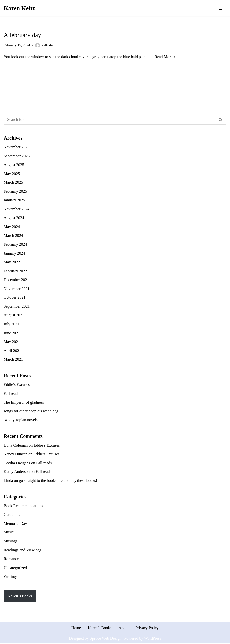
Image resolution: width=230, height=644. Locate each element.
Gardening (12, 515)
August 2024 (14, 218)
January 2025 (14, 200)
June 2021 (12, 333)
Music (9, 533)
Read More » (165, 57)
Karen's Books (20, 597)
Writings (11, 577)
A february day (22, 35)
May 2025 (12, 174)
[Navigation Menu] (220, 8)
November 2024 (17, 209)
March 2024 (13, 236)
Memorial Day (15, 524)
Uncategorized (15, 568)
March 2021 (13, 360)
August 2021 (14, 315)
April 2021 (12, 351)
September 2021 (17, 307)
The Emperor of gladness (24, 403)
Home (76, 628)
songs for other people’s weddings (31, 411)
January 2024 (14, 253)
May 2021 (12, 342)
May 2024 (12, 227)
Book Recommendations (23, 506)
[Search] (109, 120)
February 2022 (15, 271)
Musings (11, 542)
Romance (11, 559)
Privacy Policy (147, 628)
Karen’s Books (100, 628)
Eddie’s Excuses (17, 385)
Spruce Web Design (106, 639)
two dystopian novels (21, 420)
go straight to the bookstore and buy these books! (58, 481)
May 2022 (12, 262)
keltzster (48, 45)
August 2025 (14, 165)
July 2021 (12, 324)
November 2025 (17, 147)
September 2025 (17, 156)
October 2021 (15, 298)
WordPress (153, 639)
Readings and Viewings (23, 551)
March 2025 (13, 183)
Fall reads (12, 394)
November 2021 (17, 289)
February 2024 (15, 245)
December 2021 (16, 280)
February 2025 (15, 191)
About (124, 628)
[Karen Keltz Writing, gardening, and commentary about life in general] (19, 8)
